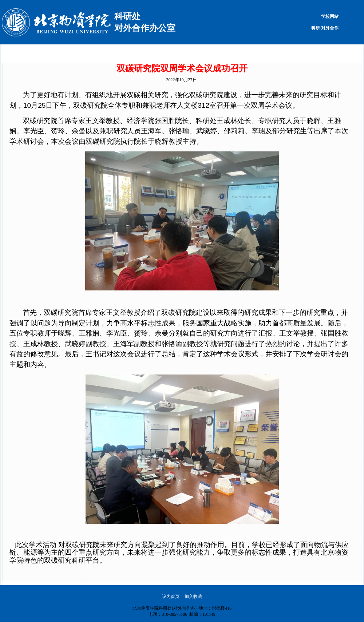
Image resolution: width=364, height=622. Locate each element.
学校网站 (330, 16)
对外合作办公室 (145, 28)
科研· (316, 28)
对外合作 (330, 28)
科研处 (127, 16)
